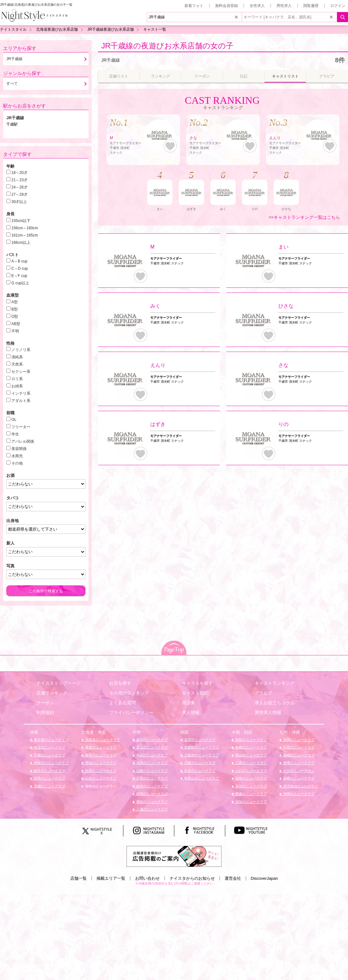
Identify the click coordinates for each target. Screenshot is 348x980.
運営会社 (233, 878)
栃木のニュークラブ (49, 771)
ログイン (338, 6)
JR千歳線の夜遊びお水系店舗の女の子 (167, 46)
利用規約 (45, 712)
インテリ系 (21, 393)
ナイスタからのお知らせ (192, 878)
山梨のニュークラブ (152, 771)
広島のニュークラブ (251, 763)
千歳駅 (12, 124)
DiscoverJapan (264, 878)
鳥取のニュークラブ (251, 740)
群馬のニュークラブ (49, 778)
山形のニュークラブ (100, 778)
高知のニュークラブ (251, 802)
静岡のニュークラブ (152, 794)
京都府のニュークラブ (201, 747)
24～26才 (19, 187)
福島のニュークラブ (100, 786)
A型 (15, 302)
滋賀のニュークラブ (199, 740)
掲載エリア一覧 (111, 878)
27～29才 (19, 194)
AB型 (16, 324)
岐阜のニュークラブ (152, 786)
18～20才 (19, 173)
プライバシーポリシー (131, 712)
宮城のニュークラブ (100, 763)
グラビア (264, 693)
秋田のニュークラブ (100, 771)
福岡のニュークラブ (298, 740)
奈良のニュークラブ (199, 771)
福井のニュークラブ (152, 763)
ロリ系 (17, 379)
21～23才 (19, 180)
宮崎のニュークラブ (298, 778)
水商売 (17, 456)
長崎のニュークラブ (298, 755)
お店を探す (120, 683)
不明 (15, 331)
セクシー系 (21, 372)
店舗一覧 (78, 878)
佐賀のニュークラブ (298, 747)
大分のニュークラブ (298, 771)
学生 (15, 434)
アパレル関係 (23, 441)
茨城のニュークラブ (49, 786)
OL (14, 420)
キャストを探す (197, 683)
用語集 (189, 703)
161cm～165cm (25, 235)
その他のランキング (129, 693)
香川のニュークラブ (251, 786)
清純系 (17, 357)
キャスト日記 (195, 693)
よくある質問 (122, 703)
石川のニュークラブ (152, 755)
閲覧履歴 (311, 6)
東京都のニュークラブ (51, 740)
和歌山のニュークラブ (201, 778)
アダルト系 (21, 401)
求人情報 (191, 712)
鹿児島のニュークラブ (300, 786)
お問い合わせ (147, 878)
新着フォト (194, 6)
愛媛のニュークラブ (251, 794)
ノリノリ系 (21, 350)
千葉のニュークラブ (49, 755)
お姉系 (17, 386)
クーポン (45, 703)
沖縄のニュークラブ (298, 794)
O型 (15, 317)
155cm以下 (21, 221)
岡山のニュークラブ (251, 755)
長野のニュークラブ (152, 778)
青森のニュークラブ (100, 747)
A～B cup (19, 261)
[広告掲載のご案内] (174, 856)
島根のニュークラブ (251, 747)
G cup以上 (20, 283)
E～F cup (19, 276)
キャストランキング (275, 683)
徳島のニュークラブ (251, 778)
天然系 (17, 364)
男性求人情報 (268, 712)
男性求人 (284, 6)
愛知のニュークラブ (152, 802)
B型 (15, 309)
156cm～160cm (25, 228)
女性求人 (257, 6)
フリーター (21, 427)
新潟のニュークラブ (152, 740)
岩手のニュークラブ (100, 755)
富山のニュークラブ (152, 747)
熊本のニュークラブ (298, 763)
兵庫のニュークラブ (199, 763)
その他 (17, 463)
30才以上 (19, 202)
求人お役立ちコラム (275, 703)
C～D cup (20, 268)
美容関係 (19, 449)
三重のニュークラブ (152, 809)
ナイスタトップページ (59, 683)
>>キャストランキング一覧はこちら (304, 217)
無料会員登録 (227, 6)
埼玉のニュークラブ (49, 747)
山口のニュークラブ (251, 771)
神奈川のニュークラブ (51, 763)
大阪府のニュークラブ (201, 755)
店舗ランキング (52, 693)
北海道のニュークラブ (102, 740)
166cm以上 (21, 243)
